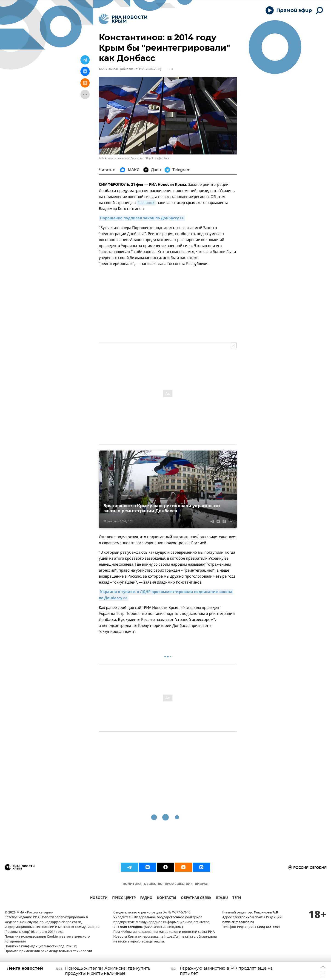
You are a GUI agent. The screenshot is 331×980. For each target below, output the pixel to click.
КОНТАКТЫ (167, 898)
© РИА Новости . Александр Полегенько (121, 158)
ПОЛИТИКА (132, 884)
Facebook (146, 203)
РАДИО (146, 898)
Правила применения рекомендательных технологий (48, 951)
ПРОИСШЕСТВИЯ (179, 884)
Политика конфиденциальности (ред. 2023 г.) (41, 947)
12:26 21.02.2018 (109, 69)
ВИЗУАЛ (202, 884)
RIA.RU (222, 898)
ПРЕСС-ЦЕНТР (124, 898)
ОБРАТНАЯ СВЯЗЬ (196, 898)
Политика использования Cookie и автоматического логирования (47, 939)
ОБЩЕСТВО (153, 884)
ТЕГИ (237, 898)
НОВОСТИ (99, 898)
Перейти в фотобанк (158, 158)
